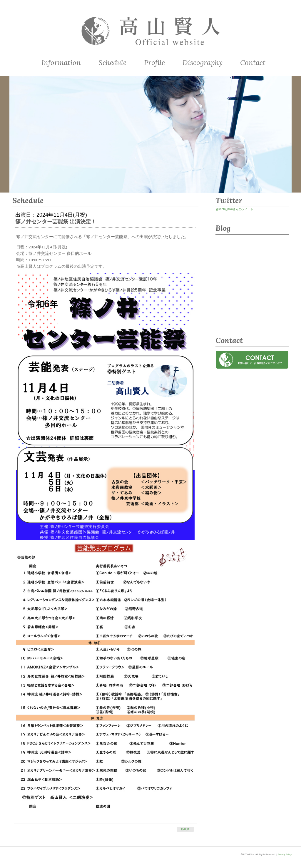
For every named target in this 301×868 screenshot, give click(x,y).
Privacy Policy (285, 854)
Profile (154, 62)
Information (61, 62)
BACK (185, 829)
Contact (253, 62)
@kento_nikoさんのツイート (234, 209)
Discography (203, 62)
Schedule (112, 62)
